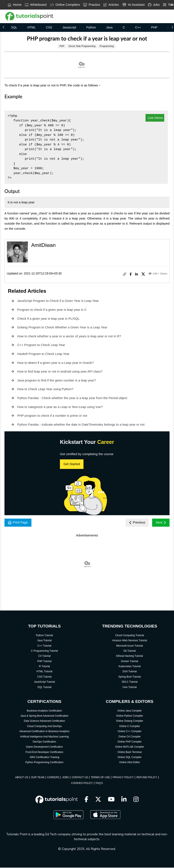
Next (161, 523)
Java (109, 27)
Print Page (19, 523)
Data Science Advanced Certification (44, 722)
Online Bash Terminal (130, 753)
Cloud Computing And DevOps (44, 727)
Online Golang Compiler (130, 722)
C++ (138, 27)
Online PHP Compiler (130, 742)
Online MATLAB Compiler (130, 747)
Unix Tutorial (130, 688)
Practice (92, 5)
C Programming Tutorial (45, 651)
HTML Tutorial (45, 672)
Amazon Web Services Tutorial (130, 641)
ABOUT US (22, 778)
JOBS (66, 778)
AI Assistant (134, 5)
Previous (136, 523)
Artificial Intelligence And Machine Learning (45, 737)
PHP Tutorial (44, 662)
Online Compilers (65, 5)
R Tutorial (44, 667)
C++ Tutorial (44, 646)
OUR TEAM (37, 778)
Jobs (154, 5)
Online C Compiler (130, 727)
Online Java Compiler (130, 711)
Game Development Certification (44, 747)
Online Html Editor (129, 763)
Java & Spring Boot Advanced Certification (44, 716)
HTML (32, 27)
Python (91, 27)
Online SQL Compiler (129, 758)
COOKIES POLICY (82, 784)
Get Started (72, 464)
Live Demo (155, 118)
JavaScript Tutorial (45, 682)
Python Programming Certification (44, 763)
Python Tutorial (44, 636)
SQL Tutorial (44, 688)
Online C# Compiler (130, 737)
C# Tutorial (44, 656)
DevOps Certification (44, 742)
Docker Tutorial (130, 662)
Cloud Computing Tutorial (129, 636)
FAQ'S (99, 784)
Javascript (69, 27)
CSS (49, 27)
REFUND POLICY (147, 778)
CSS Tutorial (44, 677)
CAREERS (53, 778)
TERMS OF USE (100, 778)
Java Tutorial (44, 641)
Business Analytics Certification (44, 711)
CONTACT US (80, 778)
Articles (111, 5)
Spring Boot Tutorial (129, 677)
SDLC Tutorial (130, 682)
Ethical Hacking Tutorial (129, 656)
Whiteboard (36, 5)
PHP (154, 27)
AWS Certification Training (44, 758)
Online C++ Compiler (130, 732)
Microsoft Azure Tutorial (129, 646)
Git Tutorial (130, 651)
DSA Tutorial (130, 672)
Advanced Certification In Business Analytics (44, 732)
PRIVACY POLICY (123, 778)
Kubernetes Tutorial (130, 667)
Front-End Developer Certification (44, 753)
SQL (14, 27)
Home (15, 5)
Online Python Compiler (130, 716)
